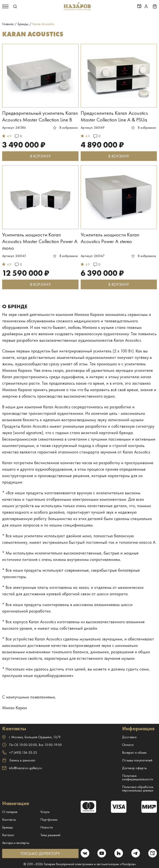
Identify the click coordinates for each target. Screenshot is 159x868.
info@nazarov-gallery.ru (22, 768)
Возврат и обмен (134, 752)
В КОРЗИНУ (40, 156)
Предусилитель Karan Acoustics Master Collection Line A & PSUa (114, 116)
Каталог (8, 835)
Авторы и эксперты (16, 843)
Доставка (129, 737)
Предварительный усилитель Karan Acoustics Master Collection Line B (40, 116)
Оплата (128, 745)
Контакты (9, 820)
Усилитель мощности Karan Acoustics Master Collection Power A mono (40, 241)
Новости (47, 827)
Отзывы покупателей (137, 760)
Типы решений (50, 835)
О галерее (10, 812)
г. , (31, 737)
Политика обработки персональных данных (138, 789)
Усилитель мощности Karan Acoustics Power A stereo (110, 238)
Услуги (45, 812)
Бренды (8, 827)
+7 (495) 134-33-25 (20, 752)
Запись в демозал (19, 760)
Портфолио (49, 820)
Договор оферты (134, 768)
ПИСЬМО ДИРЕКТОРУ (40, 853)
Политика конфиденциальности (138, 777)
